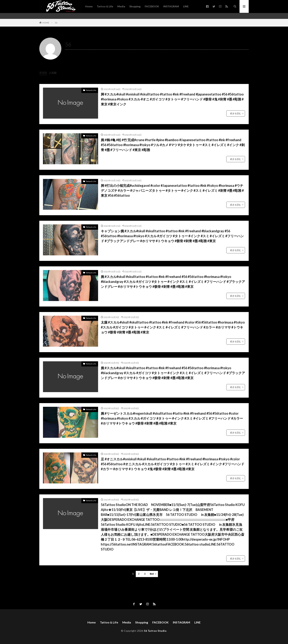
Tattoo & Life (105, 6)
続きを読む (236, 113)
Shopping (135, 6)
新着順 (43, 73)
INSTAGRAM (171, 6)
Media (121, 6)
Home (89, 6)
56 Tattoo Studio (155, 631)
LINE (186, 6)
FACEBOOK (152, 6)
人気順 (53, 73)
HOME (46, 23)
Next (152, 574)
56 (56, 23)
